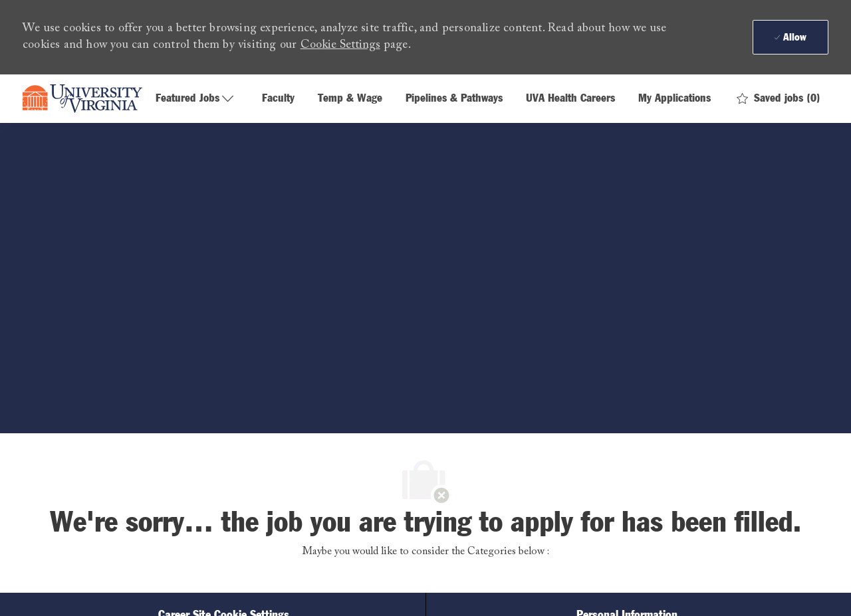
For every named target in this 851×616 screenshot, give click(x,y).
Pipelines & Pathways (454, 99)
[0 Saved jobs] (779, 99)
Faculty (278, 99)
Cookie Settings (340, 45)
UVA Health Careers (570, 99)
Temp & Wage (350, 99)
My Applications (674, 99)
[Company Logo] (82, 99)
